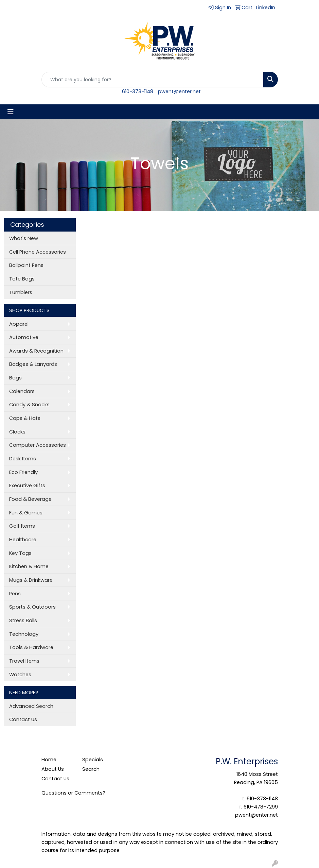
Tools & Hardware (31, 647)
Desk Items (23, 459)
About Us (53, 769)
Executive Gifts (27, 486)
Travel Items (24, 661)
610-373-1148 (138, 91)
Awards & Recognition (36, 351)
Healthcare (23, 540)
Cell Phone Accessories (38, 252)
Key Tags (20, 553)
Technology (24, 634)
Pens (15, 594)
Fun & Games (26, 513)
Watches (20, 675)
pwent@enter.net (179, 91)
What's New (24, 238)
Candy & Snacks (29, 405)
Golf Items (22, 526)
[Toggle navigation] (11, 112)
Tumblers (21, 292)
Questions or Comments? (73, 793)
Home (49, 760)
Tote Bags (22, 279)
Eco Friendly (23, 472)
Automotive (24, 337)
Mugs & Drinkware (31, 580)
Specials (93, 760)
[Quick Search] (153, 80)
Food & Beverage (30, 499)
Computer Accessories (38, 445)
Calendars (22, 391)
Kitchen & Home (29, 566)
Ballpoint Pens (26, 265)
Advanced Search (31, 706)
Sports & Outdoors (32, 607)
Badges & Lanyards (33, 364)
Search (91, 769)
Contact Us (23, 719)
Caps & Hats (25, 418)
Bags (15, 378)
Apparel (19, 324)
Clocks (17, 432)
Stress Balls (23, 620)
